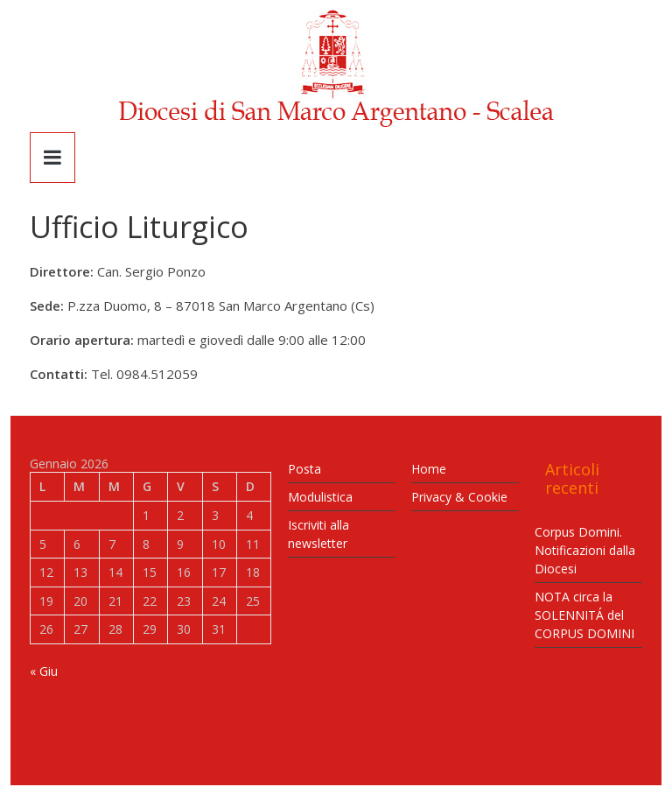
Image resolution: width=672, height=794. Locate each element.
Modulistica (320, 497)
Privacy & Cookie (459, 497)
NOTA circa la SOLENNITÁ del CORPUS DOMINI (584, 615)
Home (429, 469)
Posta (304, 469)
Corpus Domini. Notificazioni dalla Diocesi (585, 550)
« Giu (44, 671)
